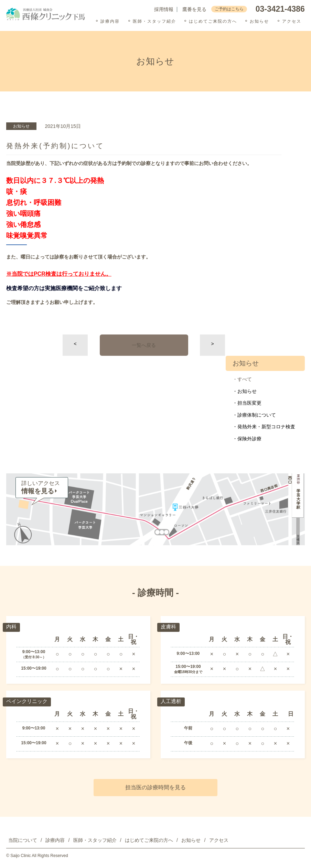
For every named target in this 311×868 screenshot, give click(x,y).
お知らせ (259, 21)
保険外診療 (249, 439)
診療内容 (110, 21)
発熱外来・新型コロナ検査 (266, 427)
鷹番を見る (194, 9)
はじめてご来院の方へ (213, 21)
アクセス (292, 21)
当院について (23, 840)
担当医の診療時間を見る (155, 787)
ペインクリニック (28, 701)
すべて (245, 379)
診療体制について (257, 415)
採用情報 (164, 9)
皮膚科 (169, 627)
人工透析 (172, 701)
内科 (12, 627)
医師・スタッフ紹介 (154, 21)
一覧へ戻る (144, 345)
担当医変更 (249, 403)
